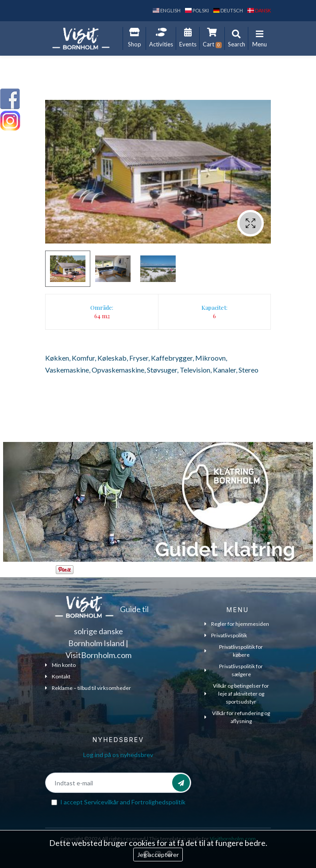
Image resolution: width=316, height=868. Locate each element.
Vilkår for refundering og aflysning (237, 717)
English (167, 10)
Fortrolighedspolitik (158, 802)
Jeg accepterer (158, 855)
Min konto (60, 665)
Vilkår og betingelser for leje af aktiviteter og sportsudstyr (237, 694)
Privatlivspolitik (226, 635)
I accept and (123, 802)
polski (197, 10)
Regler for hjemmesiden (237, 624)
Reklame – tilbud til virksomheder (88, 688)
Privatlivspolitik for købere (234, 651)
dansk (259, 10)
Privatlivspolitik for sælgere (234, 670)
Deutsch (228, 10)
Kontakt (58, 676)
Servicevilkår (101, 802)
